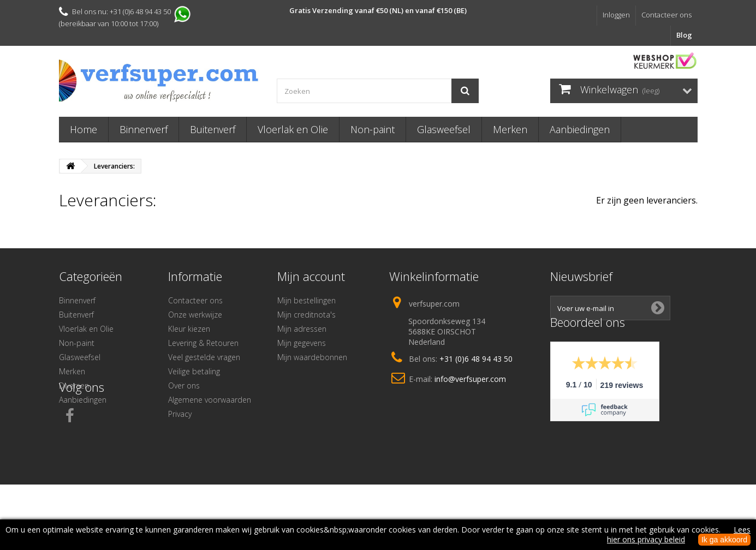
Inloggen (616, 15)
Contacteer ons (666, 15)
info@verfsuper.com (470, 379)
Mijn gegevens (302, 343)
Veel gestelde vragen (204, 357)
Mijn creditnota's (306, 315)
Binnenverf (144, 129)
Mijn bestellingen (306, 300)
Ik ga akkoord (724, 540)
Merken (510, 129)
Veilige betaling (194, 371)
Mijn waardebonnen (312, 357)
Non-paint (373, 129)
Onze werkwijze (195, 315)
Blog (684, 35)
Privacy (180, 414)
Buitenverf (213, 129)
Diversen (74, 385)
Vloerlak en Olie (293, 129)
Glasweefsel (444, 129)
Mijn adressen (302, 329)
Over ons (184, 385)
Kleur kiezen (189, 329)
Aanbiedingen (580, 129)
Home (84, 129)
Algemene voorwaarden (210, 400)
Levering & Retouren (203, 343)
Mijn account (311, 276)
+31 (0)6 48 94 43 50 (476, 359)
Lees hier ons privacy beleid (679, 534)
